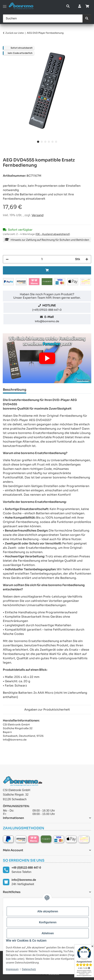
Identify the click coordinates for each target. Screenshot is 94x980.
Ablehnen (48, 933)
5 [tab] (52, 142)
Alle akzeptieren (48, 911)
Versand (38, 215)
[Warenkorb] (87, 6)
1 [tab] (38, 142)
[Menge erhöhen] (87, 259)
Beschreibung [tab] (15, 390)
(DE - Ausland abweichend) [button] (53, 234)
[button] (68, 6)
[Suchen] (43, 18)
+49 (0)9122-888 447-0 (26, 868)
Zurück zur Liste (15, 33)
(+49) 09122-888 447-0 (47, 310)
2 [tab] (42, 142)
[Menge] (42, 259)
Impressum (12, 969)
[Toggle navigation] (5, 6)
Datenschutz (29, 969)
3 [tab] (45, 142)
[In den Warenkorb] (6, 44)
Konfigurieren (48, 922)
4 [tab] (49, 142)
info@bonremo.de (47, 321)
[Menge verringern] (7, 259)
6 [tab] (56, 142)
